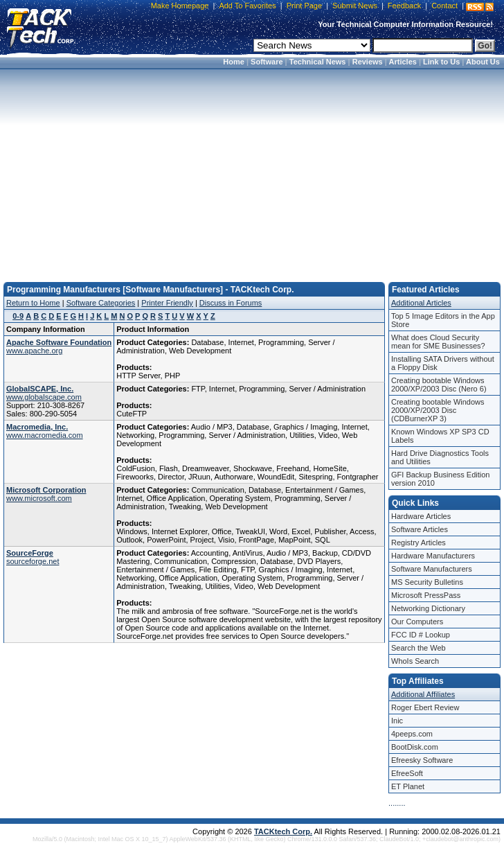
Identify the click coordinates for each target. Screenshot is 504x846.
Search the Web (418, 648)
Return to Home (33, 303)
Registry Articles (418, 543)
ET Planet (408, 786)
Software (267, 62)
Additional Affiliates (423, 694)
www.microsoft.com (39, 498)
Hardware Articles (421, 516)
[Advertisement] (252, 171)
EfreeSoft (407, 773)
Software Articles (420, 529)
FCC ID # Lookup (421, 635)
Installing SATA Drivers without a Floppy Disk (443, 363)
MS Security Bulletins (427, 582)
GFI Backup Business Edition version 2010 (440, 479)
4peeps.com (412, 734)
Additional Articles (421, 303)
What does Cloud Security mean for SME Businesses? (438, 342)
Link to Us (441, 62)
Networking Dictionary (428, 608)
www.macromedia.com (45, 435)
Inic (397, 721)
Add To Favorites (247, 6)
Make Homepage (180, 6)
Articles (403, 62)
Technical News (318, 62)
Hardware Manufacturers (433, 556)
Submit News (355, 6)
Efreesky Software (422, 760)
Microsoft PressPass (426, 595)
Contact (444, 6)
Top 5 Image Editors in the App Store (443, 320)
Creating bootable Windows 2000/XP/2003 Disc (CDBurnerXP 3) (438, 410)
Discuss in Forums (231, 303)
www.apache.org (34, 351)
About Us (483, 62)
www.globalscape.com (44, 397)
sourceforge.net (33, 561)
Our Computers (417, 622)
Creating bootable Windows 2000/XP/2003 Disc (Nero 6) (439, 385)
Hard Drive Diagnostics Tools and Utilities (440, 457)
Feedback (404, 6)
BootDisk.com (415, 747)
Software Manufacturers (432, 569)
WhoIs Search (415, 661)
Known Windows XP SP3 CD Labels (440, 436)
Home (234, 62)
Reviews (368, 62)
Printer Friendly (167, 303)
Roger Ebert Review (425, 707)
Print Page (304, 6)
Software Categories (101, 303)
